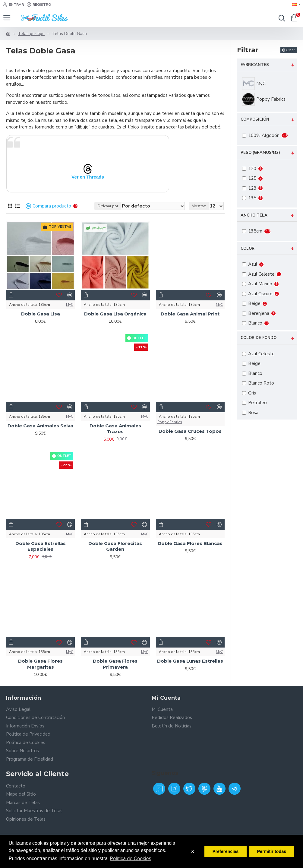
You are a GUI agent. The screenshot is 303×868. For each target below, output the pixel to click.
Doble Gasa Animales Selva (40, 426)
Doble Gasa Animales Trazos (115, 429)
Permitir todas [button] (271, 851)
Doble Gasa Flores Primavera (115, 664)
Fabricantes (255, 65)
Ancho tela (254, 215)
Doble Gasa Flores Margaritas (40, 664)
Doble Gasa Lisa (41, 314)
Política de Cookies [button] (131, 858)
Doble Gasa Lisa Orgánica (115, 314)
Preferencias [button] (226, 851)
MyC (70, 305)
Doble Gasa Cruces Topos (190, 431)
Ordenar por (108, 206)
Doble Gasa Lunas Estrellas (190, 661)
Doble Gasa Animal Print (190, 314)
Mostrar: (199, 206)
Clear (291, 50)
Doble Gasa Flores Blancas (190, 543)
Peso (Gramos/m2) (260, 153)
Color (248, 249)
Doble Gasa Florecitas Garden (115, 546)
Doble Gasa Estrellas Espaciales (41, 546)
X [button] (193, 851)
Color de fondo (259, 338)
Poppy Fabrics (170, 422)
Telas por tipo (31, 34)
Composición (255, 119)
